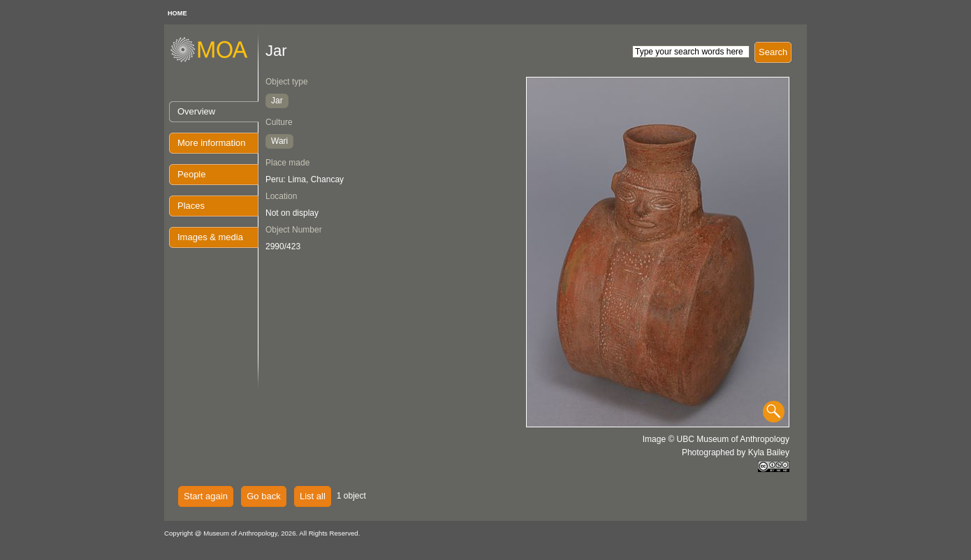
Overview (196, 111)
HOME (177, 13)
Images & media (210, 237)
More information (212, 143)
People (191, 174)
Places (191, 206)
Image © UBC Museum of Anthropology (716, 439)
